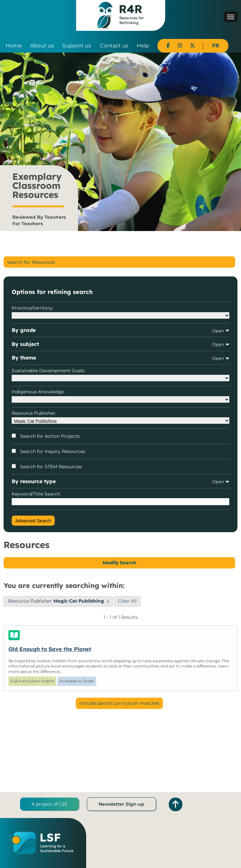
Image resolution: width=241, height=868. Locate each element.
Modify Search (120, 563)
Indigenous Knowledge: (120, 396)
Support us (77, 46)
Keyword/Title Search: (120, 498)
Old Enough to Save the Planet (50, 649)
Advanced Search (33, 521)
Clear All (127, 601)
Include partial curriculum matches (119, 703)
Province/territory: (120, 312)
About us (42, 46)
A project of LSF (50, 804)
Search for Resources (31, 262)
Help (143, 46)
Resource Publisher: (120, 417)
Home (14, 46)
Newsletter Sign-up (121, 804)
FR (216, 46)
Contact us (114, 46)
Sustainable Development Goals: (120, 374)
